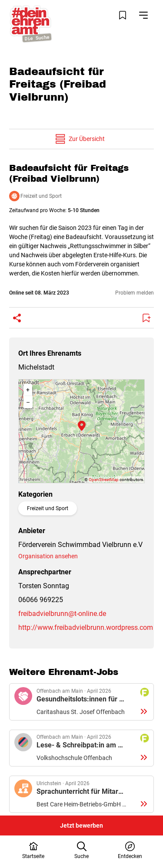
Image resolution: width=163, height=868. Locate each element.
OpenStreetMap (104, 480)
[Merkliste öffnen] (123, 15)
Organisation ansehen (48, 556)
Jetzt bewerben (81, 825)
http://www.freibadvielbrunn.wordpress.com (86, 627)
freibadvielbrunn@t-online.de (62, 614)
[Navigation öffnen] (143, 15)
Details (81, 702)
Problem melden (135, 293)
